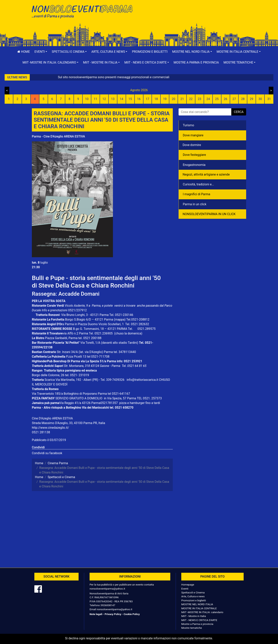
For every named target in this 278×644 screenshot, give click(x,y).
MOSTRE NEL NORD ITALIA (197, 604)
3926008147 (108, 605)
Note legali (96, 614)
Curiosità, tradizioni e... (198, 184)
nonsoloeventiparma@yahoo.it (107, 589)
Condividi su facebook (47, 453)
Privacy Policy (113, 614)
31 (269, 99)
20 (174, 99)
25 (217, 99)
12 (104, 99)
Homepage (188, 585)
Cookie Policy (132, 614)
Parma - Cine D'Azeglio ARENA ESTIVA (58, 136)
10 (87, 99)
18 (156, 99)
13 (113, 99)
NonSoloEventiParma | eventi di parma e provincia (84, 11)
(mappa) (120, 319)
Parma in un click (195, 204)
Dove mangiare (193, 135)
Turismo (188, 125)
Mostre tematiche (192, 628)
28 (243, 99)
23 (199, 99)
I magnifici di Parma (197, 194)
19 (165, 99)
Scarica (50, 380)
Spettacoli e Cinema (193, 592)
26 (225, 99)
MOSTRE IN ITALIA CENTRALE (199, 608)
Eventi (185, 589)
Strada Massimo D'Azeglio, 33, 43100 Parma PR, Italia (68, 423)
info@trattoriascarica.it (142, 380)
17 (147, 99)
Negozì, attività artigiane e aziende (206, 174)
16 (139, 99)
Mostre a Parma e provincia (196, 62)
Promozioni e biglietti (150, 52)
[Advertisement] (194, 16)
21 (182, 99)
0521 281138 (41, 432)
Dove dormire (192, 145)
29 (252, 99)
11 (96, 99)
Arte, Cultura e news (193, 596)
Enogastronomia (194, 165)
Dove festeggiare (194, 155)
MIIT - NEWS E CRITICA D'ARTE (199, 620)
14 (121, 99)
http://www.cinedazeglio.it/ (50, 428)
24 (208, 99)
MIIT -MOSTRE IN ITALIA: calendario (202, 612)
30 (260, 99)
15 (130, 99)
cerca (239, 112)
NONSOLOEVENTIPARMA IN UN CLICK (209, 214)
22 (191, 99)
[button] (41, 52)
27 (234, 99)
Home (24, 52)
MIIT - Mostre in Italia (194, 616)
